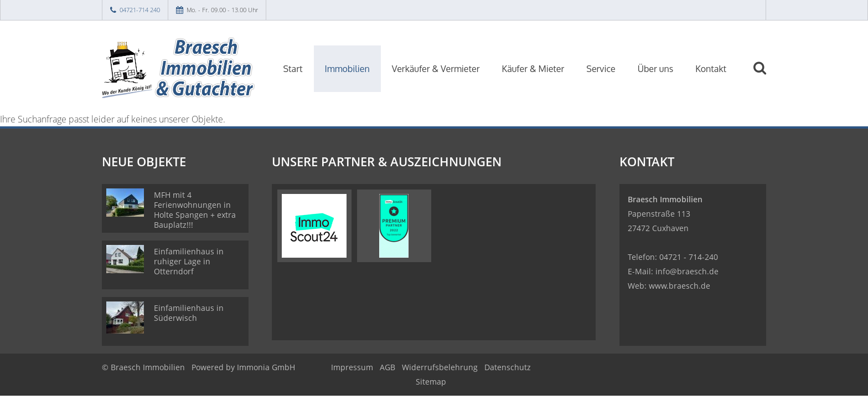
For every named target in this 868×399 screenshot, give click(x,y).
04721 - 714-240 (689, 257)
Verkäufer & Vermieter (436, 69)
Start (293, 69)
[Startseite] (179, 68)
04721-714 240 (140, 10)
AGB (387, 367)
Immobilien (347, 69)
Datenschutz (508, 367)
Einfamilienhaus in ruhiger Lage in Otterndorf (189, 261)
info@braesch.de (687, 271)
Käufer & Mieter (533, 69)
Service (601, 69)
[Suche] (764, 76)
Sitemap (431, 382)
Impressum (352, 367)
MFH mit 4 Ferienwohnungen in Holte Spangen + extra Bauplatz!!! (195, 210)
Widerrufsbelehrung (440, 367)
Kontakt (711, 69)
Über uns (656, 69)
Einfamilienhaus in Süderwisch (189, 313)
